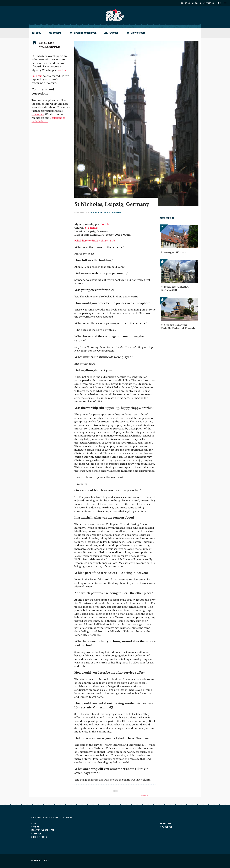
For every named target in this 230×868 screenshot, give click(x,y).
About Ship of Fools (191, 3)
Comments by (148, 796)
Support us (209, 3)
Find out (37, 76)
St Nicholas (92, 228)
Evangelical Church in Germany (106, 212)
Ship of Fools (115, 15)
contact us (38, 114)
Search (219, 3)
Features (113, 33)
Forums (57, 33)
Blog (39, 33)
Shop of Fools (138, 33)
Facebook (166, 827)
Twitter (166, 823)
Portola (105, 224)
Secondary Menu (225, 3)
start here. (64, 70)
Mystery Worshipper (85, 33)
